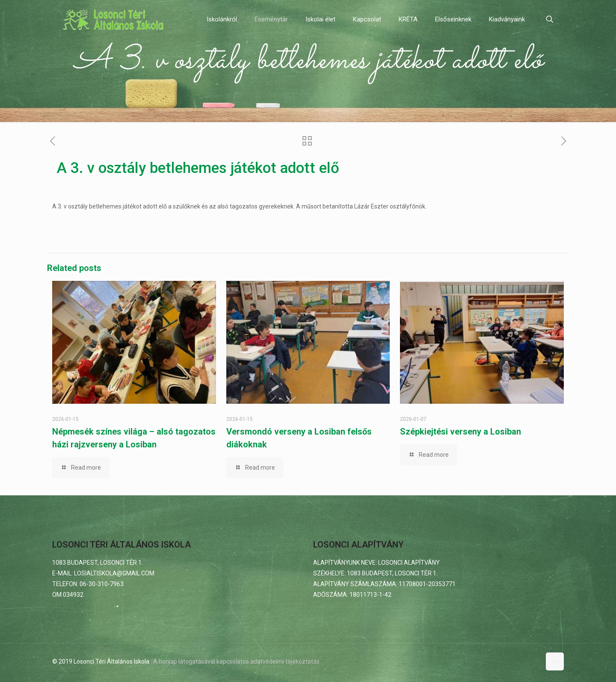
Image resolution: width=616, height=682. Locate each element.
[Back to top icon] (555, 661)
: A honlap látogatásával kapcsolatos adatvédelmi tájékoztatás (235, 661)
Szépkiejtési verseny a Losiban (461, 432)
